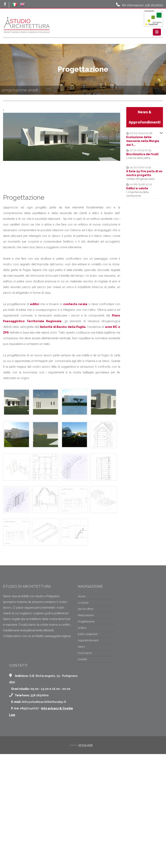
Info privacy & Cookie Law (60, 751)
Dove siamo (16, 703)
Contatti (14, 709)
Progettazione (17, 671)
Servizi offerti (17, 658)
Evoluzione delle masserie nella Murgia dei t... (143, 141)
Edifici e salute (137, 188)
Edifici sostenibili (19, 684)
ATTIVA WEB (86, 782)
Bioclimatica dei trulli (142, 154)
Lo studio (14, 652)
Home (13, 646)
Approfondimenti (19, 690)
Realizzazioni (17, 665)
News (13, 696)
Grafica (13, 677)
